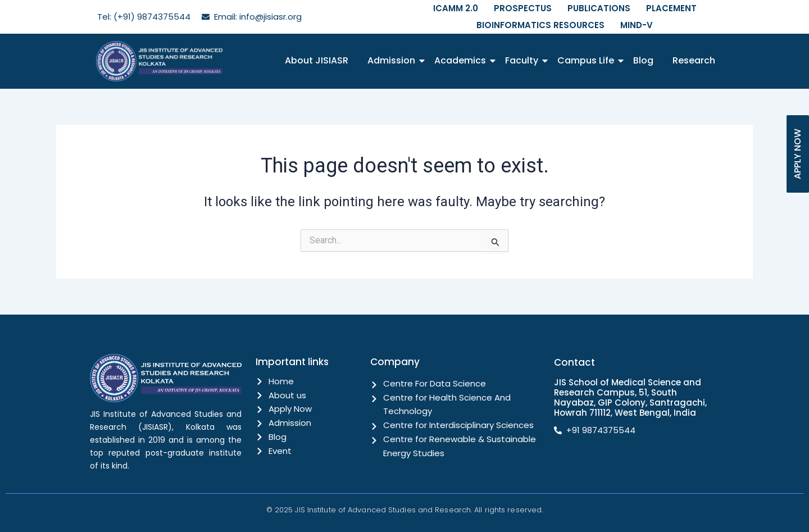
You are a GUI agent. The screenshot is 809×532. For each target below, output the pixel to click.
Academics (462, 60)
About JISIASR (317, 60)
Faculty (524, 60)
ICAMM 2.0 (456, 8)
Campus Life (588, 60)
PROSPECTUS (523, 8)
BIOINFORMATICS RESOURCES (540, 25)
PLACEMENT (671, 8)
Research (694, 60)
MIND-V (637, 25)
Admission (393, 60)
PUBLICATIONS (599, 8)
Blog (643, 60)
